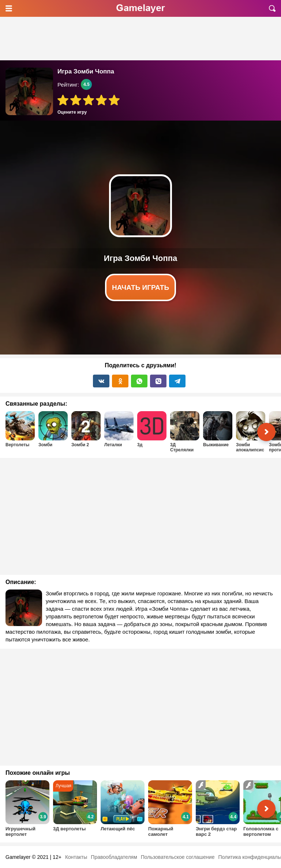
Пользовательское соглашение (178, 857)
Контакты (76, 857)
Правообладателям (114, 857)
